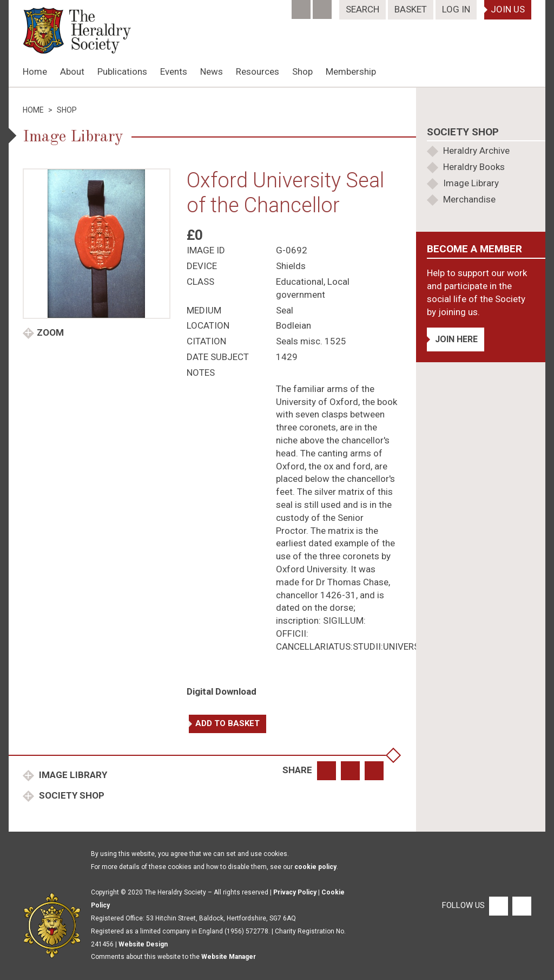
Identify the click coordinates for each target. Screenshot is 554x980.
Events (174, 71)
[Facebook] (302, 6)
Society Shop (71, 795)
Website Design (143, 944)
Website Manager (229, 957)
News (212, 71)
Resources (258, 71)
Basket (411, 9)
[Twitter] (323, 6)
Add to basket (227, 723)
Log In (456, 9)
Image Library (72, 775)
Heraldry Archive (476, 151)
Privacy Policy (295, 892)
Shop (302, 71)
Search (362, 9)
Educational (300, 282)
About (72, 71)
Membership (351, 71)
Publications (122, 71)
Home (35, 71)
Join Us (508, 9)
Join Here (456, 339)
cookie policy (315, 867)
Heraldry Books (474, 167)
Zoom (50, 332)
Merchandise (469, 199)
